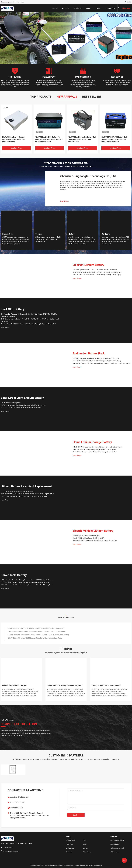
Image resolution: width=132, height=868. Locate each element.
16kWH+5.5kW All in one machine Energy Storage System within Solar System (98, 447)
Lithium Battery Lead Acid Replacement (26, 486)
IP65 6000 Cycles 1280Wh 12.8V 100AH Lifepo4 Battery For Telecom (95, 270)
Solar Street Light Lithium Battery (22, 398)
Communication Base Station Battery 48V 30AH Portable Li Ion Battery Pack (97, 272)
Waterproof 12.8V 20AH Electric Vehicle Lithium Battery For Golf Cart (95, 541)
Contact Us (69, 852)
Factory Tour (69, 844)
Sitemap (85, 848)
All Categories (114, 852)
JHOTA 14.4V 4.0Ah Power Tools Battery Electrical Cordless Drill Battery (35, 632)
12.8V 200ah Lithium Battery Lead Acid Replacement (17, 491)
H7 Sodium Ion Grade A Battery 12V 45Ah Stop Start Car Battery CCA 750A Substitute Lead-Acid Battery (30, 320)
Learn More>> (65, 201)
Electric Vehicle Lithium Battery (93, 531)
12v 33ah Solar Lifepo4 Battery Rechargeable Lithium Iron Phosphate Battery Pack (49, 139)
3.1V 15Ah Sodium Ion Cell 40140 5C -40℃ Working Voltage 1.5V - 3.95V (96, 358)
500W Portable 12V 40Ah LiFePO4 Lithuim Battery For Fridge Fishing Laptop (97, 275)
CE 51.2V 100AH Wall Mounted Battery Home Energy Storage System (95, 452)
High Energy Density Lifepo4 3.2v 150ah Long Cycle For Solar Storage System (15, 139)
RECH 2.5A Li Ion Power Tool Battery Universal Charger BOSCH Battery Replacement (27, 580)
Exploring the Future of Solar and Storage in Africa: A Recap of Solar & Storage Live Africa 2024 (66, 687)
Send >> (76, 815)
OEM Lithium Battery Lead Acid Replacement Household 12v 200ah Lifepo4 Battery (27, 494)
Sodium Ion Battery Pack (89, 353)
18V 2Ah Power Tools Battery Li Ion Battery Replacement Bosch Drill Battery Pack (27, 585)
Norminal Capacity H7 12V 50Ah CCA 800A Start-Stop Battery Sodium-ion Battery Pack (28, 324)
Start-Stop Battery (12, 309)
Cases (85, 844)
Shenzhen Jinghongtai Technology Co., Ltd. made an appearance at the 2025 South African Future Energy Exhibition (21, 687)
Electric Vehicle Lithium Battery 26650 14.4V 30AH (89, 538)
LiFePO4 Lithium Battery (88, 265)
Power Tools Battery (14, 575)
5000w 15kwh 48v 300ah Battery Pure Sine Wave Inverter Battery (114, 138)
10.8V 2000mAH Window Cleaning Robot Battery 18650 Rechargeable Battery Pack (39, 638)
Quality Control (70, 848)
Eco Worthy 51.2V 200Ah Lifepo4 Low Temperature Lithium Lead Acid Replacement (82, 139)
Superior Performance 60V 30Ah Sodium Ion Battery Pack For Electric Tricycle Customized (101, 363)
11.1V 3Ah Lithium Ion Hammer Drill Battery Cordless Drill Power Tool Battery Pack (39, 628)
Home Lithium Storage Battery (92, 442)
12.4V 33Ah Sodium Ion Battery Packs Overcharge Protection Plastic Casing (97, 361)
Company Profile (71, 840)
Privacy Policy (87, 852)
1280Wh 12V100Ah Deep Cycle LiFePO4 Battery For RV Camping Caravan (24, 496)
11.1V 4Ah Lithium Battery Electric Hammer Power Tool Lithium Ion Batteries (25, 582)
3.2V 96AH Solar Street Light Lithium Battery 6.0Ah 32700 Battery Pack (23, 405)
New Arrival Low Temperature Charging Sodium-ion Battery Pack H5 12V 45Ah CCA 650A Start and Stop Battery (29, 315)
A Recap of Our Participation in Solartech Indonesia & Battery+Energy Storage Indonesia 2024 (109, 687)
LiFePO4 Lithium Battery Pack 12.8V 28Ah (86, 536)
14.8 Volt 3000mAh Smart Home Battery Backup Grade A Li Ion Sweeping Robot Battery (40, 635)
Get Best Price (16, 148)
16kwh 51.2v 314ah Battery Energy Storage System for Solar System (94, 449)
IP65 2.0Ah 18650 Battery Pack (11, 403)
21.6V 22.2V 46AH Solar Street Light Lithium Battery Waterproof (21, 408)
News (85, 840)
